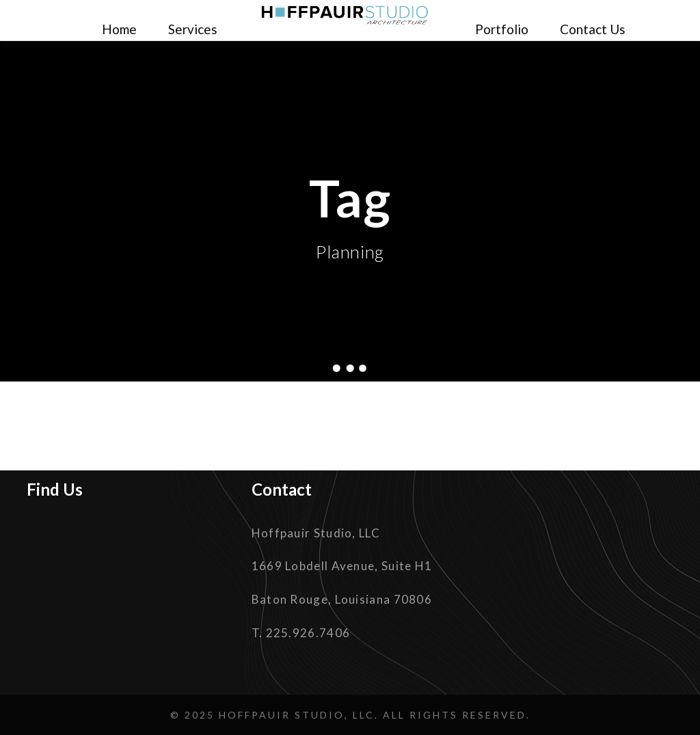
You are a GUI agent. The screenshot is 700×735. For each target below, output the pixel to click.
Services (193, 29)
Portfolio (502, 29)
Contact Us (593, 29)
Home (119, 29)
